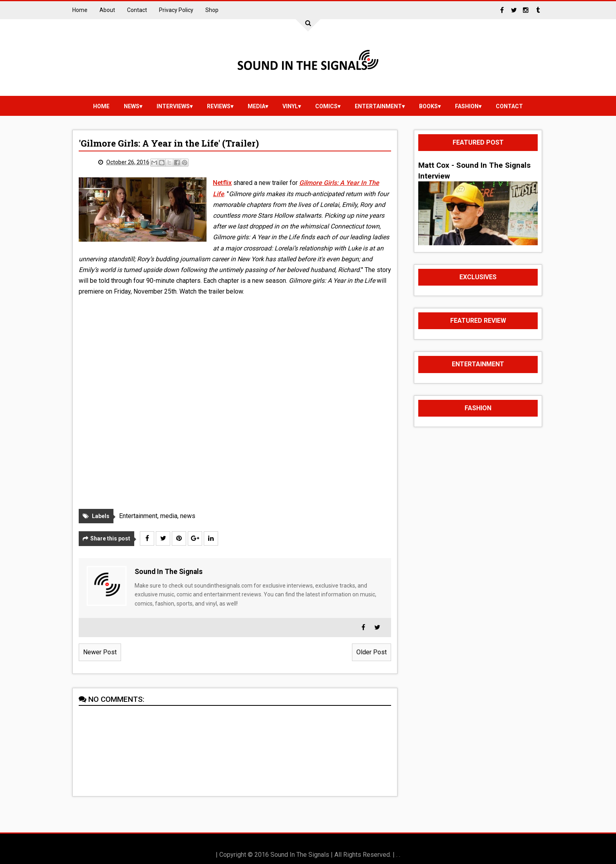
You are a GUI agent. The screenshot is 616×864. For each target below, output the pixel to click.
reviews (219, 106)
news (132, 106)
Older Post (372, 652)
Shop (212, 10)
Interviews (173, 106)
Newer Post (100, 652)
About (107, 10)
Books (428, 106)
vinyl (290, 106)
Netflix (222, 183)
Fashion (467, 106)
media (256, 106)
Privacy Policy (176, 10)
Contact (137, 10)
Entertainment (378, 106)
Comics (326, 106)
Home (80, 10)
